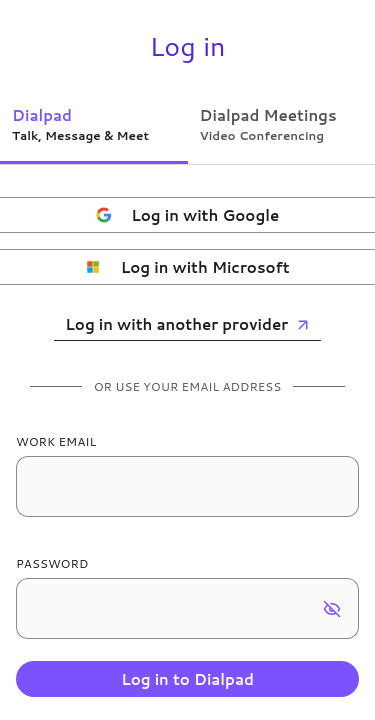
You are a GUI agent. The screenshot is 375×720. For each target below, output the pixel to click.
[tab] (94, 124)
